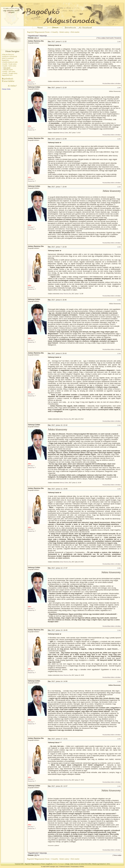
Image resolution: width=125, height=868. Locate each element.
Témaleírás (118, 38)
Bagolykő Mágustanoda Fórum (38, 32)
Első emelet (75, 32)
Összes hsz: (31, 84)
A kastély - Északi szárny (9, 64)
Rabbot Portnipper (59, 864)
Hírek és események (8, 58)
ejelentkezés (8, 79)
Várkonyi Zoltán (64, 133)
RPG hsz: (31, 82)
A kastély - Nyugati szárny (10, 73)
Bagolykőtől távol (7, 75)
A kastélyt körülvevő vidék (10, 62)
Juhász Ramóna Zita (65, 81)
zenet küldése (8, 81)
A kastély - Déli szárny (9, 71)
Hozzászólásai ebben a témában (112, 84)
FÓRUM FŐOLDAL (8, 55)
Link (119, 42)
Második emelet (8, 70)
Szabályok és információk (9, 57)
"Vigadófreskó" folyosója (37, 36)
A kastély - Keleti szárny (9, 66)
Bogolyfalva (6, 60)
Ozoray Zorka (6, 89)
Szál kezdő (110, 38)
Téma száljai (101, 38)
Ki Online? (12, 86)
